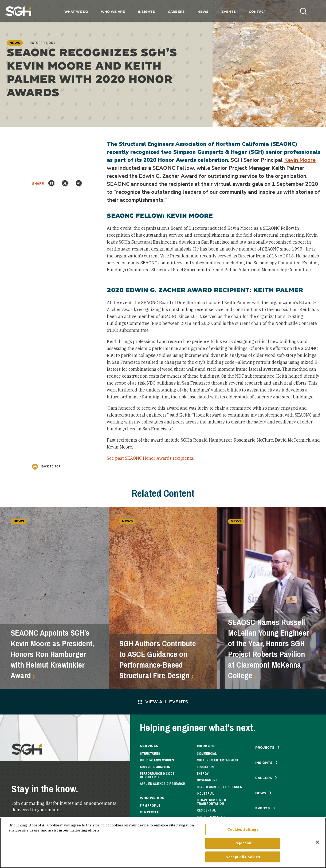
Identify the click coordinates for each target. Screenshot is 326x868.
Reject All (243, 846)
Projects (267, 747)
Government (207, 780)
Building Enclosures (157, 760)
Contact (258, 12)
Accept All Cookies (243, 860)
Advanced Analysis (155, 767)
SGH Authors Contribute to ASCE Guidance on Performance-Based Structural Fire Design (158, 660)
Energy (203, 774)
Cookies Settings (243, 832)
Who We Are (113, 12)
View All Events (163, 702)
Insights (146, 12)
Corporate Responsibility (162, 819)
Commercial (207, 754)
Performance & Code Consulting (157, 775)
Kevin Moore (300, 160)
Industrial (205, 794)
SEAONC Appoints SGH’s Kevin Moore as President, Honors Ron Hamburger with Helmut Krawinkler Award (52, 654)
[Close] (317, 845)
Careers (176, 12)
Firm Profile (150, 806)
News (203, 12)
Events (229, 12)
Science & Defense (211, 817)
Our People (149, 812)
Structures (150, 754)
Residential (206, 810)
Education (205, 767)
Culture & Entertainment (218, 760)
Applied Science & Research (162, 784)
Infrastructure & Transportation (211, 802)
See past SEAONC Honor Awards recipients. (151, 458)
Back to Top (46, 466)
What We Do (76, 12)
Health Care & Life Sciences (219, 787)
